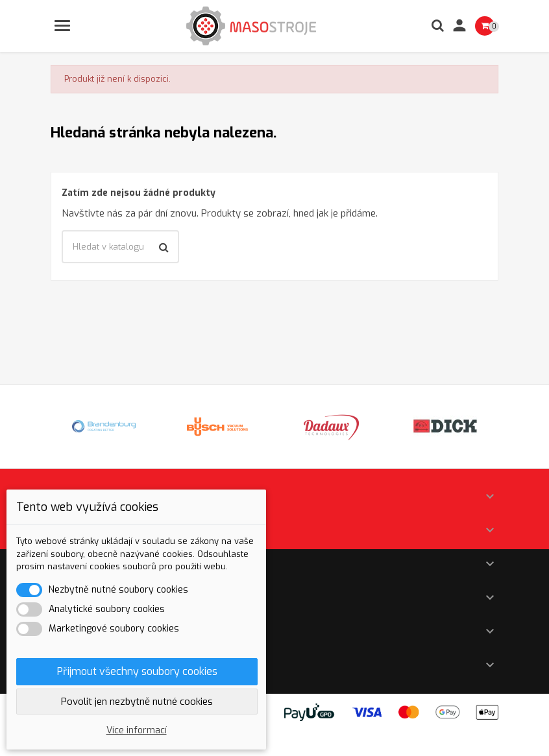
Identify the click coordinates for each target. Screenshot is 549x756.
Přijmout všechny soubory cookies (137, 671)
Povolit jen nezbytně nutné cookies (137, 702)
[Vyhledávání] (120, 247)
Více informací (137, 730)
